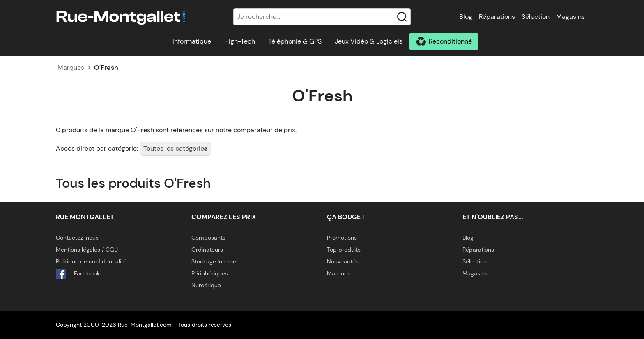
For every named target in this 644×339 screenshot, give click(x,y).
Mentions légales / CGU (87, 250)
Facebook (78, 274)
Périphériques (210, 273)
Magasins (570, 17)
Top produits (344, 250)
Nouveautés (343, 261)
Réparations (497, 17)
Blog (466, 17)
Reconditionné (450, 41)
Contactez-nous (77, 238)
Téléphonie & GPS (295, 41)
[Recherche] (322, 17)
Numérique (206, 285)
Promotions (342, 238)
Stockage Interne (214, 261)
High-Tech (240, 41)
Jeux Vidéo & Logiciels (369, 41)
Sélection (536, 17)
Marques (71, 68)
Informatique (192, 41)
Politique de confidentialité (91, 261)
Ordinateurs (207, 250)
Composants (208, 238)
